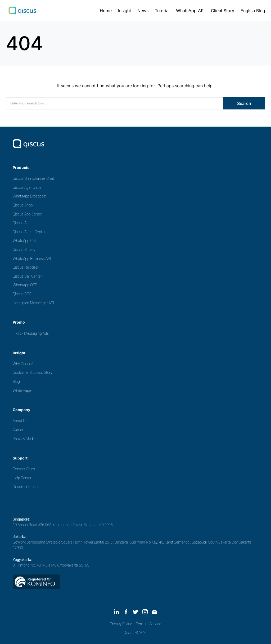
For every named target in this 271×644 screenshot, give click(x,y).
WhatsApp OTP (25, 285)
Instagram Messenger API (33, 303)
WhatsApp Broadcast (30, 196)
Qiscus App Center (27, 214)
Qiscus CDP (22, 294)
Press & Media (24, 439)
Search (244, 103)
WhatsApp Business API (32, 259)
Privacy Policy (121, 624)
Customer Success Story (33, 372)
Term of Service (149, 624)
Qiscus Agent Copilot (29, 232)
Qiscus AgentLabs (27, 187)
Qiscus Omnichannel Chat (33, 178)
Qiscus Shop (23, 205)
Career (18, 430)
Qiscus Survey (24, 250)
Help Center (22, 478)
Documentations (26, 487)
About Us (20, 421)
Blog (16, 381)
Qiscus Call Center (27, 276)
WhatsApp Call (24, 241)
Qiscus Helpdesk (26, 267)
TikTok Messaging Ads (31, 333)
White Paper (22, 390)
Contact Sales (24, 469)
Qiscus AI (20, 223)
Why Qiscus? (23, 364)
